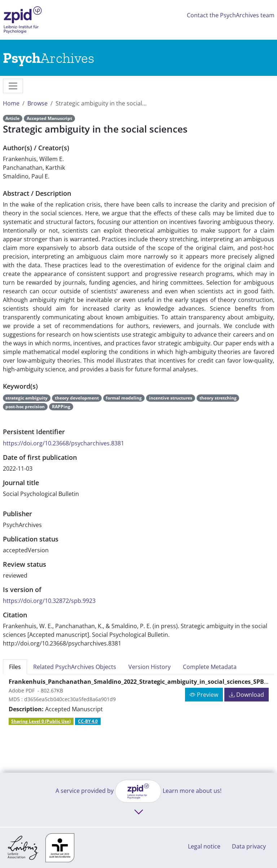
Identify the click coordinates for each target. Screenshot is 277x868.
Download (247, 695)
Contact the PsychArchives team (231, 15)
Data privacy (249, 846)
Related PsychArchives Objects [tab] (75, 667)
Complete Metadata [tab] (210, 667)
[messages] (13, 86)
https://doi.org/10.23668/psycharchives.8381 (63, 443)
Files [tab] (15, 667)
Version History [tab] (150, 667)
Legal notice (204, 846)
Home (11, 103)
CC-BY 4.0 (88, 721)
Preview (204, 695)
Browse (38, 103)
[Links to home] (49, 58)
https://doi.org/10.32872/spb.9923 (49, 601)
